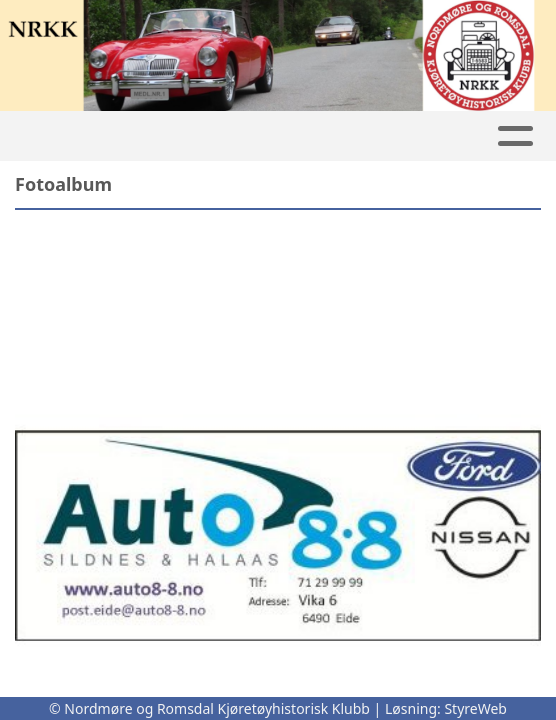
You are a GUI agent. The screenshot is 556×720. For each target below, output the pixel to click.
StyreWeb (475, 708)
